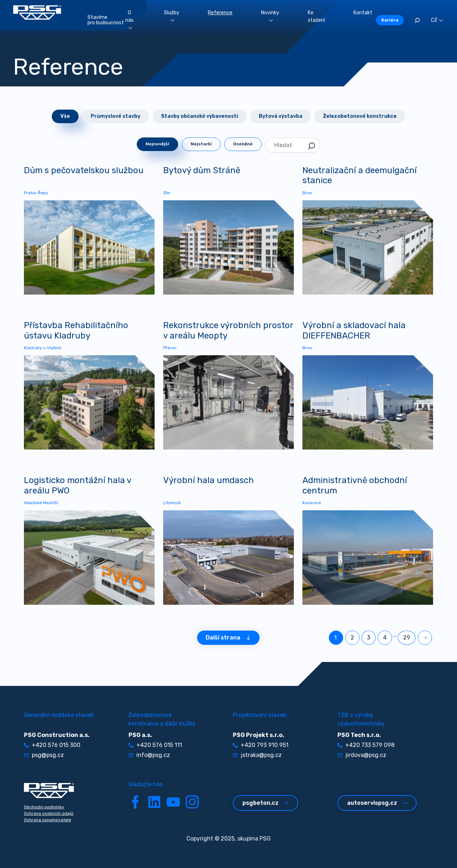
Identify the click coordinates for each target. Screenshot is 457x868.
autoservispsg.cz (377, 803)
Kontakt (363, 13)
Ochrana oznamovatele (47, 820)
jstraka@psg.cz (257, 755)
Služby (172, 16)
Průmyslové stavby (115, 116)
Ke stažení (316, 16)
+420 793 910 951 (261, 745)
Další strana (228, 638)
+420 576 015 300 (52, 745)
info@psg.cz (149, 755)
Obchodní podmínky (44, 807)
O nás (129, 19)
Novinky (270, 16)
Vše (65, 116)
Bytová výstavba (281, 116)
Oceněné (243, 144)
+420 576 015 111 (155, 745)
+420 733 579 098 (366, 745)
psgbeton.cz (265, 803)
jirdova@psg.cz (362, 755)
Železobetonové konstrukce (360, 116)
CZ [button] (437, 20)
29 (407, 638)
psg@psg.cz (44, 755)
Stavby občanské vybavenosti (200, 116)
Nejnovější (157, 144)
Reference (220, 13)
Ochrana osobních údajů (49, 813)
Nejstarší (201, 144)
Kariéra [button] (390, 20)
